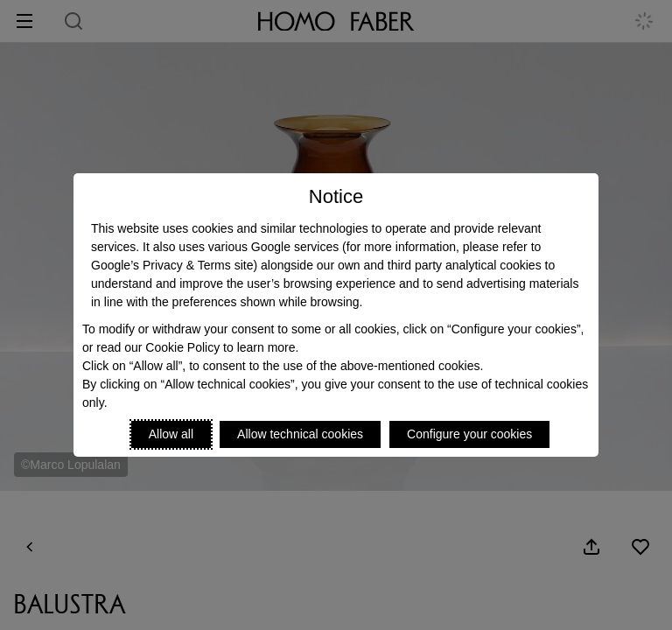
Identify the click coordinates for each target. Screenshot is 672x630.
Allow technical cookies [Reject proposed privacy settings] (300, 434)
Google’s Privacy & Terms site (172, 265)
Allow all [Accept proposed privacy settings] (171, 434)
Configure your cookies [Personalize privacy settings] (469, 434)
